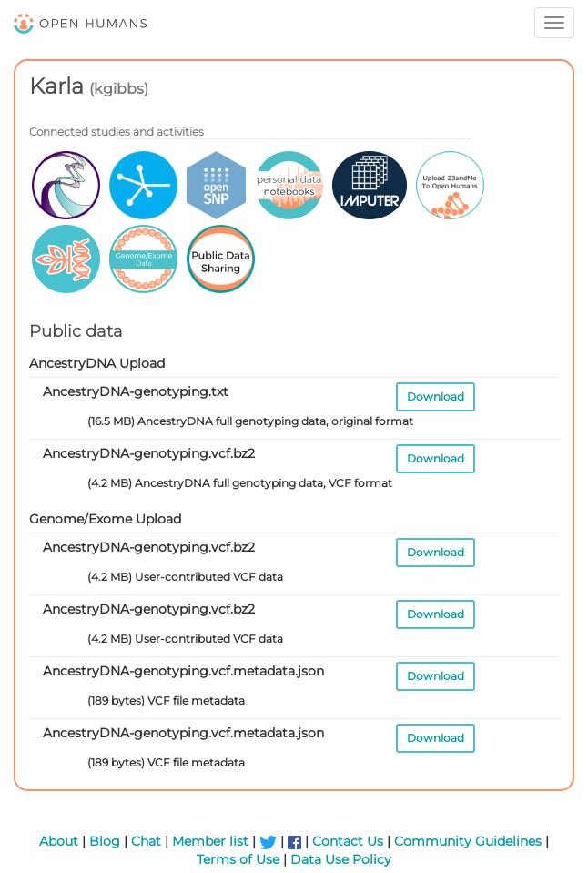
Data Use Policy (341, 859)
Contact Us (348, 841)
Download (436, 396)
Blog (105, 841)
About (59, 841)
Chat (146, 841)
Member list (210, 841)
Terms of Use (238, 859)
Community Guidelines (468, 841)
